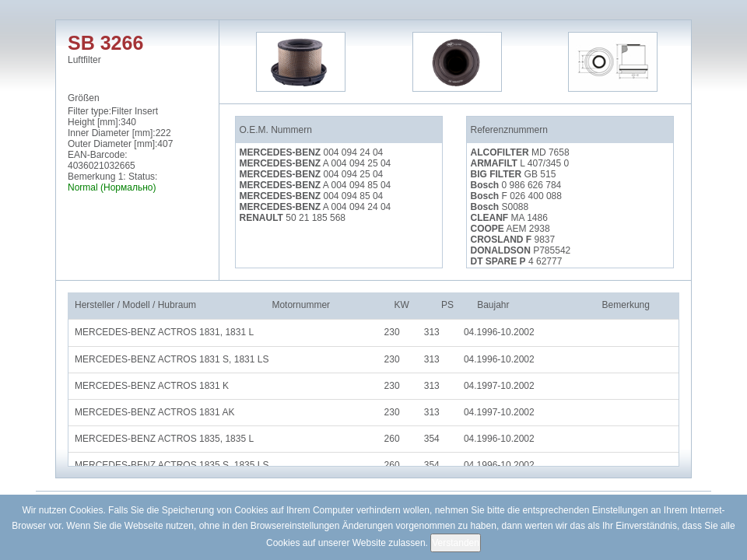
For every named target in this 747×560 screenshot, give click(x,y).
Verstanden (456, 543)
